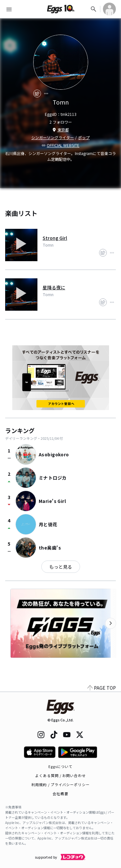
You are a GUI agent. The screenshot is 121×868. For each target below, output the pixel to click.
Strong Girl (55, 238)
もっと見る (61, 567)
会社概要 (60, 794)
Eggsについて (61, 766)
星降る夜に (54, 287)
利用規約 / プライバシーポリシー (60, 785)
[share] (37, 94)
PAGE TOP (102, 688)
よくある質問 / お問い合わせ (60, 775)
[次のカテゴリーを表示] (111, 623)
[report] (46, 94)
